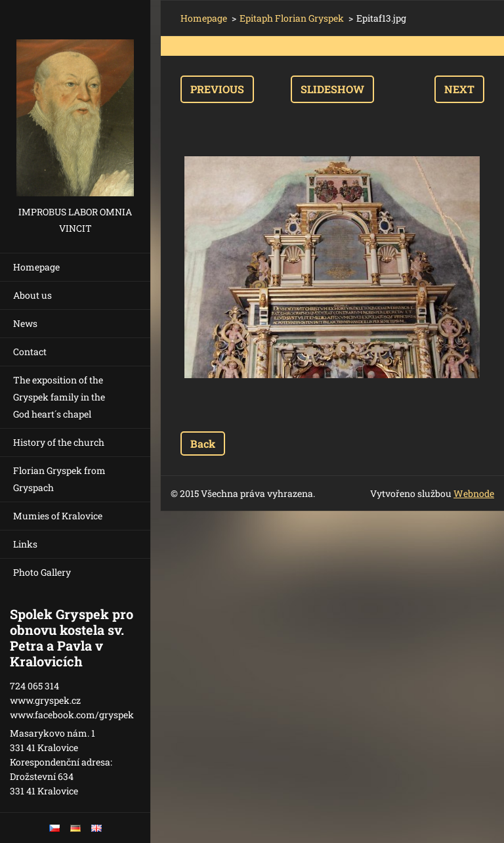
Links (25, 544)
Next (459, 89)
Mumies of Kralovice (58, 516)
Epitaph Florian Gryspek (292, 18)
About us (32, 295)
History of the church (59, 442)
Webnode (474, 493)
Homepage (36, 267)
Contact (30, 352)
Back (203, 443)
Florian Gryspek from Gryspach (59, 479)
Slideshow (332, 89)
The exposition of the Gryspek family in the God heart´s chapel (59, 397)
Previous (217, 89)
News (25, 323)
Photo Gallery (42, 572)
